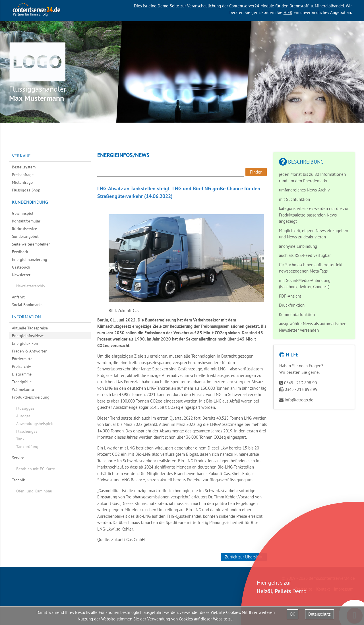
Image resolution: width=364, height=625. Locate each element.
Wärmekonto (23, 389)
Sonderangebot (25, 236)
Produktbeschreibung (31, 397)
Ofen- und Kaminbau (34, 491)
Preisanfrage (23, 175)
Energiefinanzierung (30, 259)
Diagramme (22, 374)
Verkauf (21, 156)
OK (292, 614)
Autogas (23, 416)
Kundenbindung (30, 202)
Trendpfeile (22, 382)
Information (26, 317)
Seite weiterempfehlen (31, 244)
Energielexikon (25, 343)
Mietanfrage (22, 182)
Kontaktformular (26, 221)
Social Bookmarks (27, 305)
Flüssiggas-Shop (26, 190)
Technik (18, 480)
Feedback (20, 252)
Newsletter (21, 275)
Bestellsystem (24, 167)
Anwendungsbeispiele (35, 424)
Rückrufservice (24, 229)
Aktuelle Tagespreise (30, 328)
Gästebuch (21, 267)
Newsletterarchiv (31, 286)
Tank (20, 439)
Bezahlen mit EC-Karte (36, 469)
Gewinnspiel (23, 213)
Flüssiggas (25, 408)
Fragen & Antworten (30, 351)
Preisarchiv (21, 366)
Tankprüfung (27, 447)
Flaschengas (27, 431)
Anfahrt (18, 297)
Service (18, 458)
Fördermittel (23, 359)
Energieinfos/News (28, 336)
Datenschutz (319, 614)
